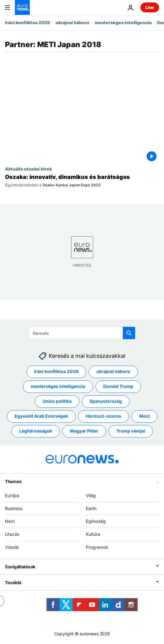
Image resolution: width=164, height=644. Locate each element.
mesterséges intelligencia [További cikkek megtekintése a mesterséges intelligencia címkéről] (58, 386)
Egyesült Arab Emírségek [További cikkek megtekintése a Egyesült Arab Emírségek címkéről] (41, 416)
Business (14, 508)
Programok (97, 547)
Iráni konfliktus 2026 (28, 22)
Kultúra (93, 534)
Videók (12, 547)
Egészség (96, 521)
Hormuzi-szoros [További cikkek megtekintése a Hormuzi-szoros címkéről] (104, 416)
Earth (91, 508)
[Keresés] (82, 333)
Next (10, 521)
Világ (91, 495)
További (13, 582)
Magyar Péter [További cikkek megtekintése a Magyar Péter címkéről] (84, 431)
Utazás (12, 534)
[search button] (129, 333)
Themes (13, 481)
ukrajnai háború (72, 22)
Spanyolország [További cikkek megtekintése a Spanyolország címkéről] (106, 401)
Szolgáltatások (20, 567)
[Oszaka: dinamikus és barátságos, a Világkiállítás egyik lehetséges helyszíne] (82, 180)
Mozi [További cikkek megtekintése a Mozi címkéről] (144, 416)
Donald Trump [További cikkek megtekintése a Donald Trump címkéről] (118, 386)
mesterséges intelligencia (123, 22)
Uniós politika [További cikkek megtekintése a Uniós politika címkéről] (57, 401)
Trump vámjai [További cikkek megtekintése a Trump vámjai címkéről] (131, 431)
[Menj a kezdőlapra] (22, 7)
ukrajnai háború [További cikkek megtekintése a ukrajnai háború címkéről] (113, 372)
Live (150, 7)
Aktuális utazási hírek (28, 169)
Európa (12, 495)
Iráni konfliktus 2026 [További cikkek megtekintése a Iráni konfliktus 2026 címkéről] (56, 372)
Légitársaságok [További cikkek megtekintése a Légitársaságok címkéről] (36, 431)
